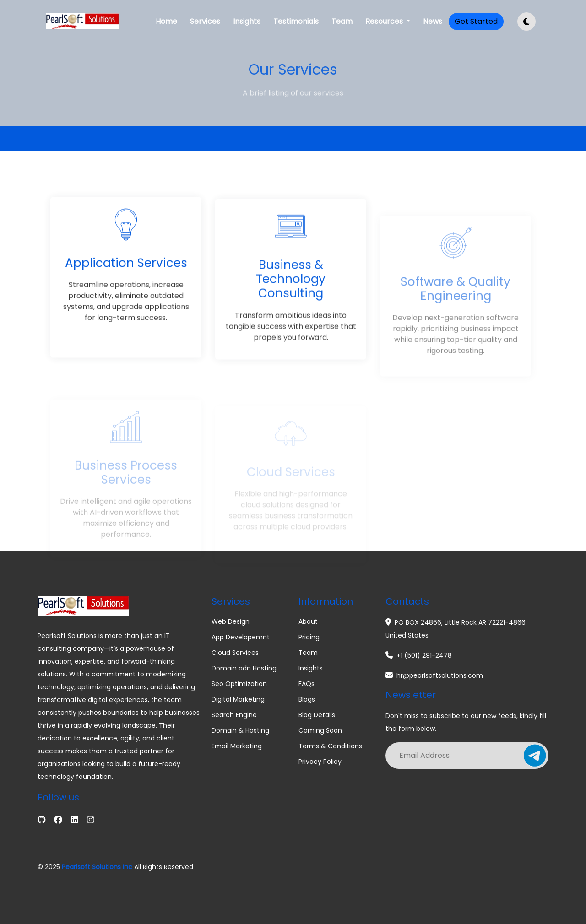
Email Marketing (237, 746)
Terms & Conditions (330, 746)
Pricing (309, 637)
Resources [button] (385, 21)
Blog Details (317, 715)
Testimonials (296, 21)
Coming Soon (320, 730)
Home (166, 21)
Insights (247, 21)
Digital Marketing (238, 699)
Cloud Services (235, 653)
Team (342, 21)
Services (205, 21)
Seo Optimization (239, 684)
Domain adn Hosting (244, 668)
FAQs (307, 684)
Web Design (231, 621)
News (433, 21)
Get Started (476, 21)
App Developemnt (241, 637)
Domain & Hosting (240, 730)
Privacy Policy (320, 762)
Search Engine (234, 715)
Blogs (307, 699)
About (308, 621)
